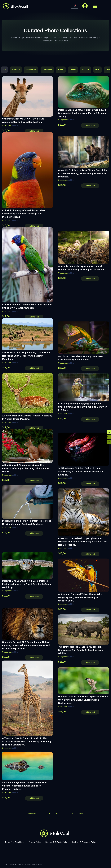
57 (72, 813)
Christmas (47, 70)
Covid (61, 70)
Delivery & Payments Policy (84, 842)
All (4, 70)
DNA (97, 70)
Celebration (31, 70)
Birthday (16, 70)
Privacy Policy (35, 842)
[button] (95, 6)
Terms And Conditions (14, 842)
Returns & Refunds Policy (57, 842)
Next (81, 813)
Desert (73, 70)
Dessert (86, 70)
